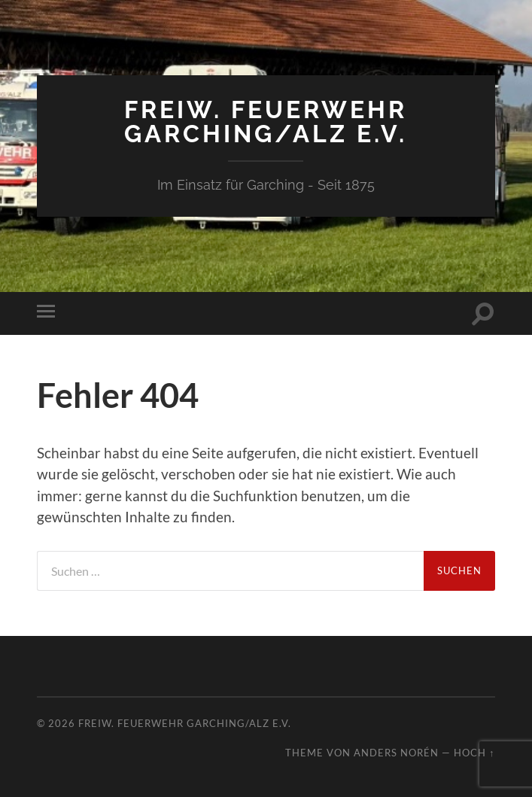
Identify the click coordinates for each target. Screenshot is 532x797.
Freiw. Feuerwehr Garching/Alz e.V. (266, 122)
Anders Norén (396, 753)
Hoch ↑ (474, 753)
